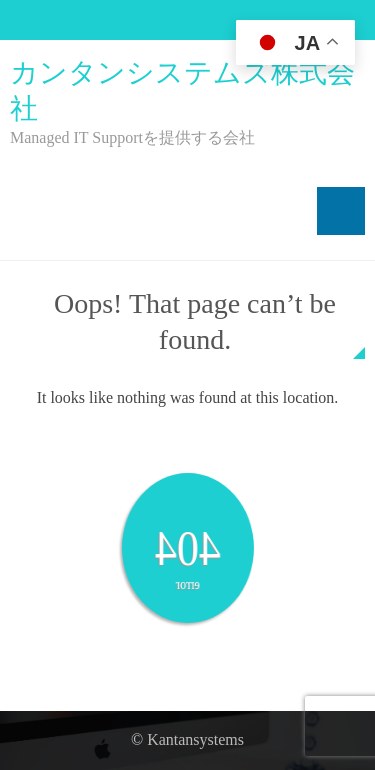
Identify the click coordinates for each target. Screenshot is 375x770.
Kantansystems (195, 739)
